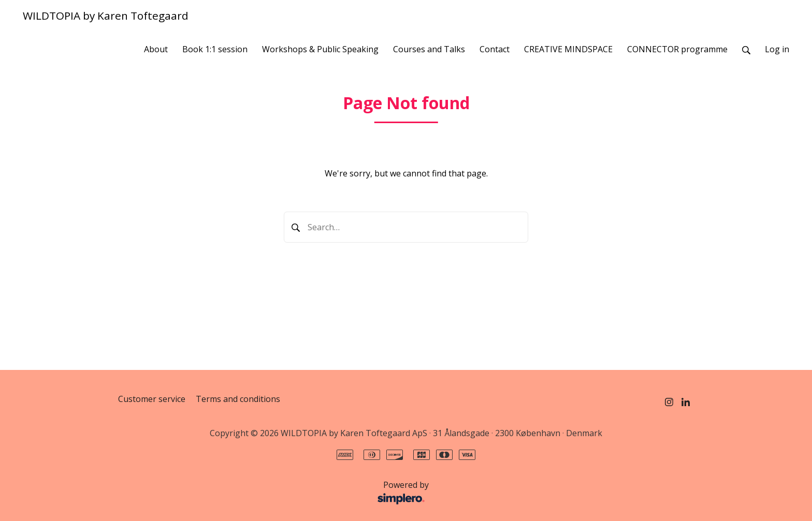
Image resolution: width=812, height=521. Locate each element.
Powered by (276, 493)
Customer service (152, 399)
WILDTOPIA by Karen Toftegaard (106, 16)
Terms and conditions (238, 399)
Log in (777, 49)
